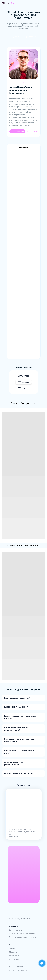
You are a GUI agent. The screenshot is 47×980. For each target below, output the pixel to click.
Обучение (13, 952)
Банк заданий (15, 956)
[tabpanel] (24, 92)
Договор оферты (16, 930)
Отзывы (12, 948)
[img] (31, 37)
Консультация (32, 132)
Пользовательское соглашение (22, 933)
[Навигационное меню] (43, 3)
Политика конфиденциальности (22, 937)
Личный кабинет (16, 959)
